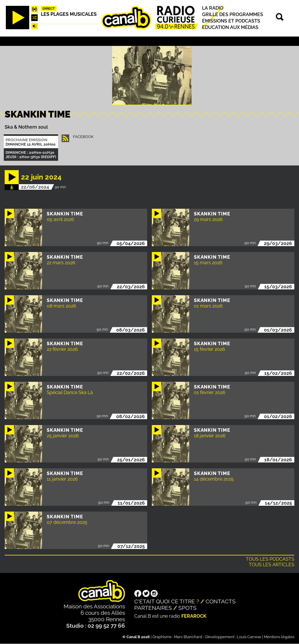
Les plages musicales (69, 14)
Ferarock (194, 616)
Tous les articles (272, 565)
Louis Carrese (249, 637)
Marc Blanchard (188, 637)
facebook (83, 137)
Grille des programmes (233, 14)
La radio (213, 8)
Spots (187, 608)
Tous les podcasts (270, 559)
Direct (49, 8)
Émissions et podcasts (231, 21)
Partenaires (153, 608)
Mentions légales (279, 637)
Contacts (221, 601)
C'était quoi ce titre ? (167, 601)
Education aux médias (230, 27)
